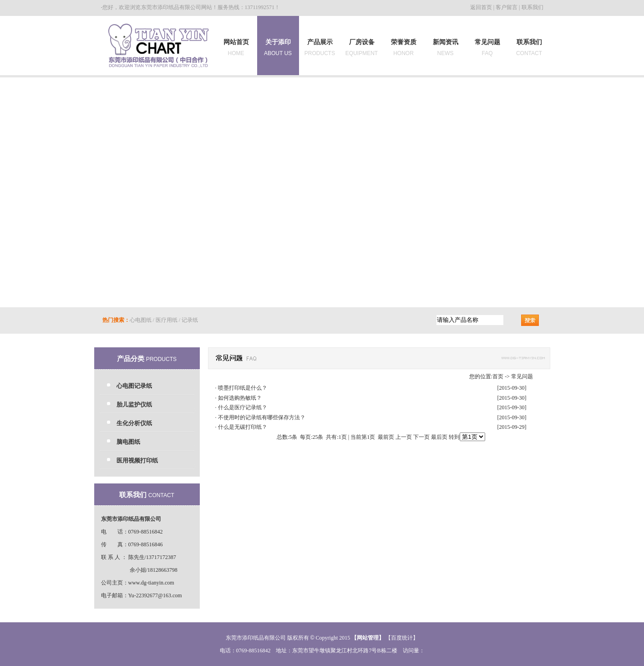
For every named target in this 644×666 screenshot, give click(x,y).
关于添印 (278, 46)
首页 (498, 376)
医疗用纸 (167, 320)
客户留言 (507, 7)
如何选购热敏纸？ (240, 398)
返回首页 (481, 7)
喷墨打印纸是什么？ (243, 388)
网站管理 (368, 638)
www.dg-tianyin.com (151, 583)
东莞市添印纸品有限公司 (171, 7)
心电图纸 (141, 320)
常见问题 (487, 48)
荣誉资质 (404, 48)
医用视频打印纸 (137, 460)
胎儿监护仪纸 (134, 404)
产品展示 (320, 48)
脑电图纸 (128, 442)
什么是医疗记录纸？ (243, 407)
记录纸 (190, 320)
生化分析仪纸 (134, 423)
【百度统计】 (402, 638)
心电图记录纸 (134, 386)
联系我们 (532, 7)
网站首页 (236, 48)
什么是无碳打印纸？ (243, 427)
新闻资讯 (446, 48)
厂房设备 (362, 48)
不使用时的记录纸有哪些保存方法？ (262, 417)
